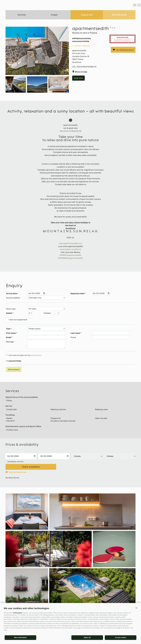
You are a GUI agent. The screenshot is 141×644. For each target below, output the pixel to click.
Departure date (77, 293)
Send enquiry (14, 369)
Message (10, 342)
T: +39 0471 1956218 (81, 46)
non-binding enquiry (125, 50)
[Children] (120, 456)
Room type (11, 309)
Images (54, 15)
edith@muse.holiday (82, 38)
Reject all (87, 637)
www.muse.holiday (81, 41)
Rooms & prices (119, 15)
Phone (73, 337)
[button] (136, 608)
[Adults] (87, 456)
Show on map (81, 72)
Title (8, 329)
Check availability (31, 467)
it (139, 5)
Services (22, 15)
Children (47, 313)
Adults (9, 313)
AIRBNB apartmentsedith (70, 255)
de (135, 5)
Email (9, 337)
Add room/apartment (17, 472)
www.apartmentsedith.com (71, 243)
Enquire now (87, 15)
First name (11, 333)
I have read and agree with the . (25, 355)
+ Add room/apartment (18, 320)
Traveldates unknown (16, 462)
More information (20, 637)
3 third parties (18, 613)
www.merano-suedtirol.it (70, 249)
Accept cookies (121, 637)
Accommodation (13, 298)
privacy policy (36, 355)
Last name (75, 333)
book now (78, 78)
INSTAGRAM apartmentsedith (70, 258)
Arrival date (12, 293)
